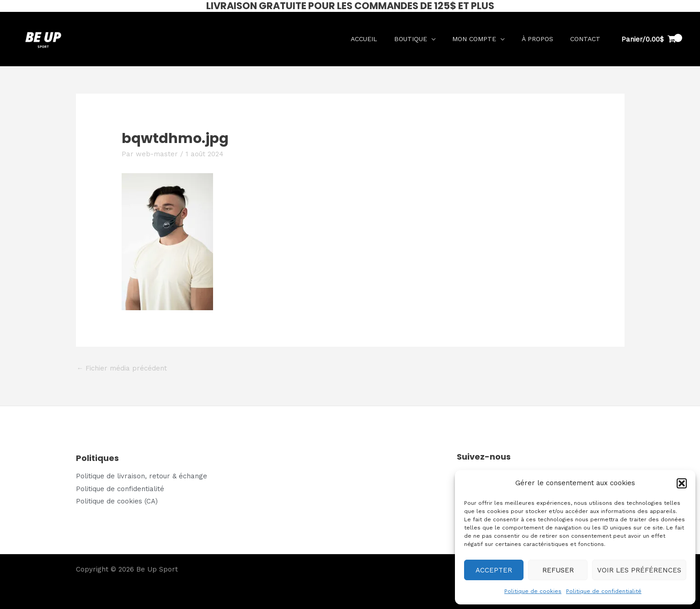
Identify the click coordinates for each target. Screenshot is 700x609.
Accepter (494, 570)
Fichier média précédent (122, 368)
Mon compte (482, 39)
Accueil (378, 39)
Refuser (558, 570)
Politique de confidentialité (604, 591)
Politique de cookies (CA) (117, 501)
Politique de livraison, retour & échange (142, 476)
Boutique (421, 39)
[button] (682, 483)
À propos (542, 39)
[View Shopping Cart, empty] (649, 40)
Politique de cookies (533, 591)
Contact (587, 39)
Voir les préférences (639, 570)
